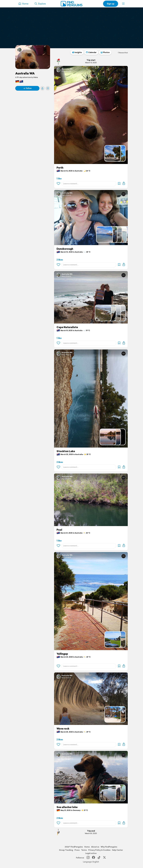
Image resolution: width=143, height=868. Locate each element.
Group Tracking (66, 850)
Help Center (117, 850)
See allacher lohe (67, 807)
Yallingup (62, 654)
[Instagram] (88, 858)
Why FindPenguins (109, 847)
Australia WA (25, 73)
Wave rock (63, 729)
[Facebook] (94, 858)
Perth (60, 168)
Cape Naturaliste (67, 327)
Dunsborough (65, 249)
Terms (84, 850)
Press (77, 850)
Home (87, 847)
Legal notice (91, 853)
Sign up (111, 4)
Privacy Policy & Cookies (99, 850)
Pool (59, 530)
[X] (104, 858)
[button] (123, 4)
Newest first (123, 53)
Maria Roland (66, 71)
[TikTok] (99, 858)
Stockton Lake (66, 451)
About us (95, 847)
